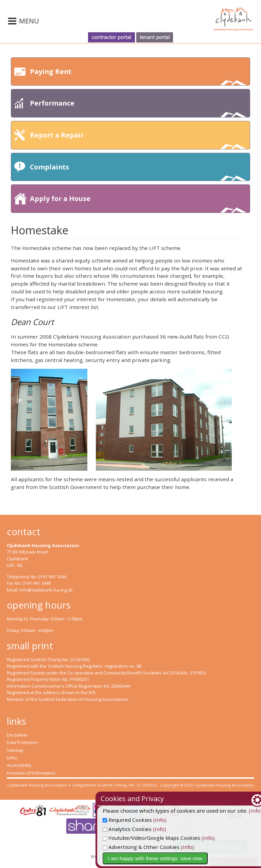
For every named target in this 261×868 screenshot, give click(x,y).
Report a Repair (138, 140)
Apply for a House (138, 203)
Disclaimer (17, 735)
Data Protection (22, 742)
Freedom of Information (31, 773)
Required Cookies (157, 820)
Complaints (138, 172)
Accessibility (19, 765)
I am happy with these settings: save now (185, 858)
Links (12, 758)
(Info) (190, 820)
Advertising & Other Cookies (171, 847)
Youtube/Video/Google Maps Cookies (181, 838)
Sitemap (15, 750)
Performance (138, 108)
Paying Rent (138, 76)
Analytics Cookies (157, 829)
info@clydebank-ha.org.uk (46, 590)
